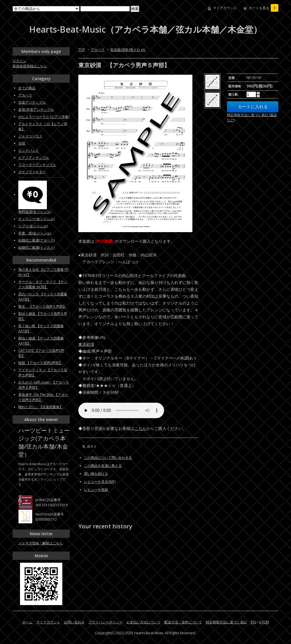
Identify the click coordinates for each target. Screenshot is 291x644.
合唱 (22, 143)
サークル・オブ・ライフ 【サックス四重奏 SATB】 (43, 284)
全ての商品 (27, 88)
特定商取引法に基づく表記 (226, 622)
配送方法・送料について (183, 622)
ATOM (264, 622)
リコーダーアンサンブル (37, 165)
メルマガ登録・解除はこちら (41, 543)
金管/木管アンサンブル (36, 109)
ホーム (27, 622)
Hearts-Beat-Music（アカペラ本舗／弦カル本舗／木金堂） (145, 29)
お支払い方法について (143, 622)
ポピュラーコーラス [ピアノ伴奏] (44, 117)
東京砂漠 (86, 344)
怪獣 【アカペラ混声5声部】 (40, 363)
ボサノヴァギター (32, 172)
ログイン (19, 61)
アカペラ (98, 50)
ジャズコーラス (30, 136)
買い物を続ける (96, 474)
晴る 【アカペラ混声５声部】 (42, 306)
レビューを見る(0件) (100, 482)
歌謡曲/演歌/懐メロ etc (128, 50)
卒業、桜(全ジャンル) (35, 233)
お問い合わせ (74, 622)
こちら (140, 428)
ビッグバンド (29, 150)
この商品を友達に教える (103, 466)
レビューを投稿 (96, 490)
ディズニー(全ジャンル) (36, 219)
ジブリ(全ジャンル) (33, 226)
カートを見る (264, 8)
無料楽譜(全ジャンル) (35, 212)
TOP (82, 50)
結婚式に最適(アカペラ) (36, 240)
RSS (253, 622)
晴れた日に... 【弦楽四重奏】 (41, 407)
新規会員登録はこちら (30, 66)
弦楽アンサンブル (32, 102)
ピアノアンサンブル (34, 158)
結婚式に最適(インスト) (36, 247)
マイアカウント (225, 8)
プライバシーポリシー (105, 622)
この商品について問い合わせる (108, 458)
